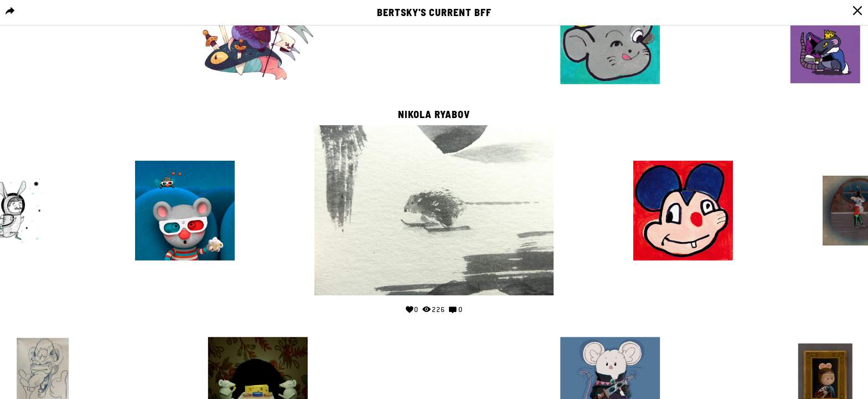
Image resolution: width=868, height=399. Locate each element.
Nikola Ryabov (434, 115)
